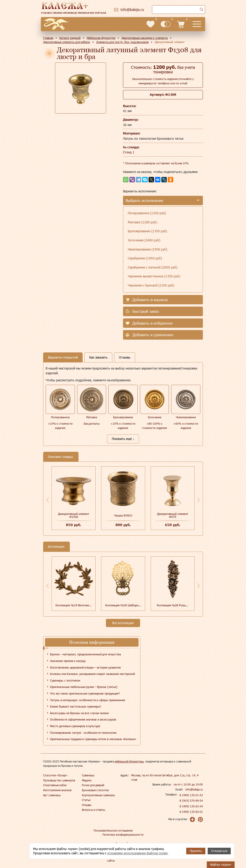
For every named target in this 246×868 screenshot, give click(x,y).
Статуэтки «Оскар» (55, 775)
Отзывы (87, 805)
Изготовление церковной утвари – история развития (85, 667)
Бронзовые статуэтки (95, 790)
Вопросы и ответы (94, 810)
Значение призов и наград (68, 661)
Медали (87, 780)
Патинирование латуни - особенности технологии (83, 733)
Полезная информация (92, 642)
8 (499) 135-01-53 (191, 795)
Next (199, 500)
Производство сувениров (59, 780)
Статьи (86, 800)
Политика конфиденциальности (123, 834)
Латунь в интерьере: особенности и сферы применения (88, 700)
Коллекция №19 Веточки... (73, 605)
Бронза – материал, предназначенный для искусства (85, 654)
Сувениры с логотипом (65, 680)
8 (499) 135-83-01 (191, 812)
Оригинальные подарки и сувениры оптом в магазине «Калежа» (93, 739)
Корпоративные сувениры (98, 795)
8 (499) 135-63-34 (191, 806)
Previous (47, 500)
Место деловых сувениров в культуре (75, 726)
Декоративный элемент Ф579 (173, 515)
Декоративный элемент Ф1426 (74, 515)
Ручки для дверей (93, 785)
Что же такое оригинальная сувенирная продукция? (85, 693)
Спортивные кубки (55, 785)
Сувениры (88, 775)
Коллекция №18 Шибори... (123, 605)
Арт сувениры (52, 795)
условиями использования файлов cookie (137, 853)
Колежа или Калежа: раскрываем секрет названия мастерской (92, 674)
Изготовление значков (57, 790)
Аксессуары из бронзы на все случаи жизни (79, 713)
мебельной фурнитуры (129, 761)
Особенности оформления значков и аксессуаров (83, 719)
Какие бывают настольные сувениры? (76, 706)
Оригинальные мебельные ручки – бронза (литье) (84, 687)
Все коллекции (123, 623)
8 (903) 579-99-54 (191, 801)
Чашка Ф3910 (123, 515)
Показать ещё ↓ (123, 439)
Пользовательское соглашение (113, 830)
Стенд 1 (129, 152)
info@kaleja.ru (194, 789)
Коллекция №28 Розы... (173, 605)
